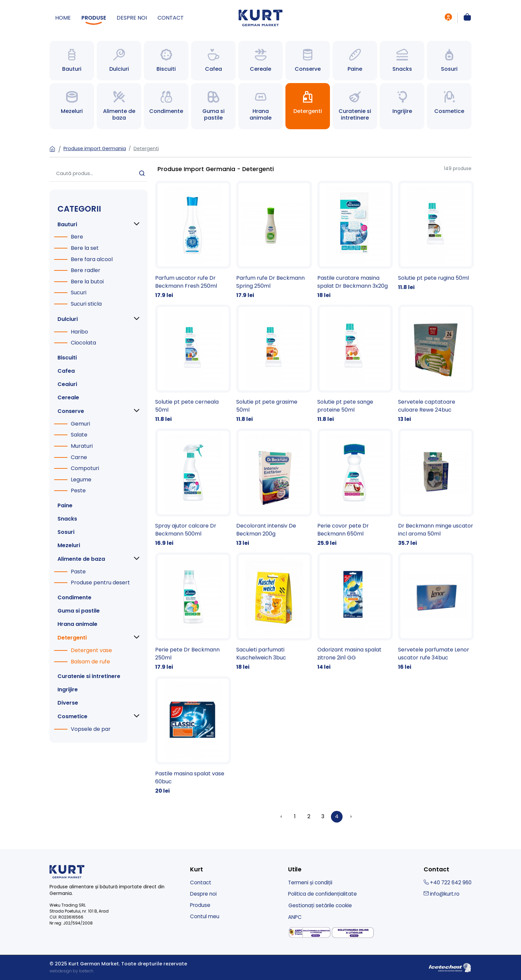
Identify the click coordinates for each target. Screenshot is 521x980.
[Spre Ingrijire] (402, 106)
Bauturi (67, 224)
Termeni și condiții (310, 882)
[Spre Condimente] (166, 106)
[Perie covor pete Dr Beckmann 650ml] (355, 488)
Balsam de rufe (90, 662)
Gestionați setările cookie (320, 905)
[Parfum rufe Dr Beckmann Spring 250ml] (274, 240)
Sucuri (79, 293)
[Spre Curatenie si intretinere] (355, 106)
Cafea (66, 371)
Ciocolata (83, 343)
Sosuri (66, 532)
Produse (94, 18)
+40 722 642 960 (448, 882)
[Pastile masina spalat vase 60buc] (193, 736)
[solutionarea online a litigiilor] (353, 933)
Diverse (68, 703)
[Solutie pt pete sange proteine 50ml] (355, 364)
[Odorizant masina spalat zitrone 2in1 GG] (355, 612)
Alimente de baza (81, 559)
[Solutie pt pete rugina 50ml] (436, 236)
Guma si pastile (79, 611)
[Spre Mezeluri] (72, 106)
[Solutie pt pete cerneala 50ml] (193, 364)
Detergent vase (91, 650)
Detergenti (146, 148)
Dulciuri (68, 319)
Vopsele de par (91, 729)
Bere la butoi (87, 282)
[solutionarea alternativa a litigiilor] (310, 932)
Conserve (71, 411)
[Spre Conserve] (308, 61)
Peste (78, 490)
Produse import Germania (95, 148)
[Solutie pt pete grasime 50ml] (274, 364)
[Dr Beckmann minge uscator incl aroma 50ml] (436, 488)
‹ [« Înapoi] (281, 816)
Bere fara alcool (92, 259)
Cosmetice (72, 716)
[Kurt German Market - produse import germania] (260, 17)
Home (63, 18)
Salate (79, 435)
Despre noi (132, 18)
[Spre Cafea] (213, 61)
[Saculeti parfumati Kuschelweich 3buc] (274, 612)
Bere (77, 237)
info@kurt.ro (442, 894)
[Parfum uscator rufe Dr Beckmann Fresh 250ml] (193, 240)
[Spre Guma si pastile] (213, 106)
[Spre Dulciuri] (119, 61)
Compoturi (85, 468)
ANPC (295, 917)
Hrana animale (77, 624)
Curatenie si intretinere (89, 676)
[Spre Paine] (355, 61)
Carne (79, 457)
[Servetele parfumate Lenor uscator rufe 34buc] (436, 612)
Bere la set (85, 248)
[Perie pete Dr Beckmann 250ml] (193, 612)
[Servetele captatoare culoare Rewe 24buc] (436, 364)
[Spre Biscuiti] (166, 61)
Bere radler (86, 270)
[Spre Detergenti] (308, 106)
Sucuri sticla (86, 304)
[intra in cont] (448, 18)
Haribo (79, 332)
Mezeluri (69, 545)
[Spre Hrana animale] (260, 106)
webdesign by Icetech (71, 971)
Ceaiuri (67, 384)
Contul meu (205, 916)
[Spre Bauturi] (72, 61)
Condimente (74, 597)
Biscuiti (67, 358)
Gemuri (80, 424)
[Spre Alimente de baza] (119, 106)
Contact (171, 18)
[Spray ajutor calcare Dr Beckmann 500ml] (193, 488)
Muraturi (82, 446)
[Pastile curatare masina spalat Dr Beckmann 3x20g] (355, 240)
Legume (81, 480)
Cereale (68, 397)
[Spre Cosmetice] (449, 106)
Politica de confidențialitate (322, 894)
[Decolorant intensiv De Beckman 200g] (274, 488)
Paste (78, 572)
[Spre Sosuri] (449, 61)
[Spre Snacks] (402, 61)
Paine (65, 505)
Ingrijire (68, 689)
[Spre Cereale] (260, 61)
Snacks (67, 519)
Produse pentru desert (100, 583)
